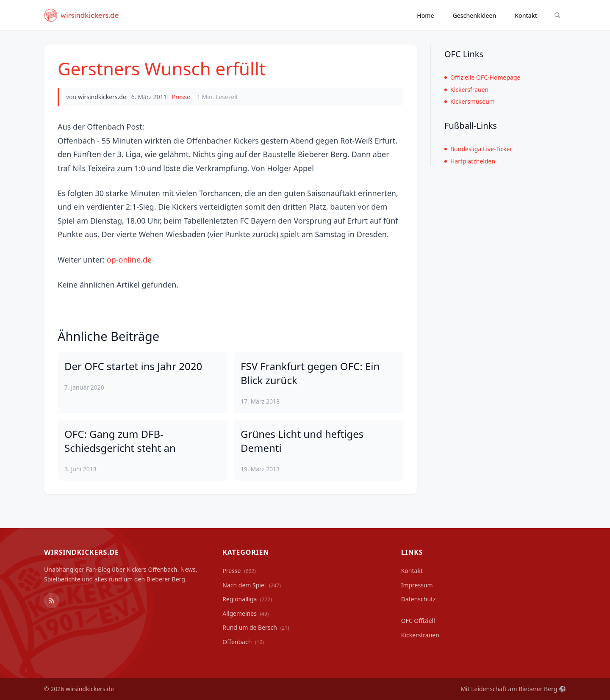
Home (425, 15)
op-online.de (129, 260)
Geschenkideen (475, 15)
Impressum (417, 585)
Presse (181, 97)
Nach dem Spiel (252, 585)
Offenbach (243, 642)
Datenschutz (419, 599)
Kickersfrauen (466, 90)
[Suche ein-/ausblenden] (557, 15)
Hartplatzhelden (470, 161)
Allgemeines (245, 613)
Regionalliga (247, 599)
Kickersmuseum (470, 101)
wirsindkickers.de (102, 97)
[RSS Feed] (52, 600)
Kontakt (526, 15)
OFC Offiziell (418, 621)
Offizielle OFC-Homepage (482, 77)
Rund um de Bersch (256, 627)
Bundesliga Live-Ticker (478, 149)
